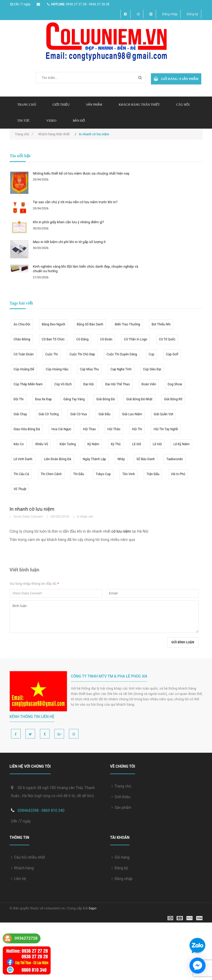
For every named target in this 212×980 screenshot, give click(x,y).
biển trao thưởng (127, 324)
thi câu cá (21, 474)
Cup (152, 354)
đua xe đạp (43, 399)
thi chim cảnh (51, 474)
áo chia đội (22, 324)
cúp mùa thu (89, 369)
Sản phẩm (94, 105)
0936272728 (26, 938)
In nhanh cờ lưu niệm (32, 509)
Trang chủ (27, 105)
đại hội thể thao (118, 384)
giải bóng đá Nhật (139, 399)
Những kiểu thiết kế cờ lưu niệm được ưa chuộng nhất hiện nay (81, 173)
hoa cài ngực (61, 429)
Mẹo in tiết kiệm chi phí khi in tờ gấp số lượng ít (69, 242)
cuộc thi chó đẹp (82, 354)
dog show (175, 384)
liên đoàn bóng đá (58, 459)
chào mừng (22, 339)
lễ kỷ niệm (181, 444)
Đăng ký (193, 14)
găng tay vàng (74, 399)
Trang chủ (121, 786)
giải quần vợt (164, 414)
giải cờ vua (79, 414)
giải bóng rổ (173, 399)
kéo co (19, 444)
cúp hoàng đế (24, 369)
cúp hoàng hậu (57, 369)
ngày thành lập (94, 459)
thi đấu (79, 474)
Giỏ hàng (120, 857)
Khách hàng (23, 868)
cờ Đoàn (106, 339)
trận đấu (153, 474)
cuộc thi (52, 354)
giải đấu (104, 414)
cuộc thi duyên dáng (122, 354)
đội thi (19, 399)
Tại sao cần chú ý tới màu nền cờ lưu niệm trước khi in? (75, 202)
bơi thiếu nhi (161, 324)
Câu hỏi (183, 105)
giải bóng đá (105, 399)
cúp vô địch (63, 384)
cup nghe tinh (121, 369)
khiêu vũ (42, 444)
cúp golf (172, 354)
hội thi (137, 429)
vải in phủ (178, 474)
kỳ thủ (116, 444)
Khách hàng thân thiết (139, 105)
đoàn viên (149, 384)
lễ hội (157, 444)
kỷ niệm (93, 444)
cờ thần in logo (135, 339)
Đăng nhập (170, 14)
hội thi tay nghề (166, 429)
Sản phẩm (122, 808)
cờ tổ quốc (167, 339)
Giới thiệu (61, 105)
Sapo (93, 908)
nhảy (121, 459)
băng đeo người (53, 324)
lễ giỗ (137, 444)
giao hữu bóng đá (27, 429)
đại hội (89, 384)
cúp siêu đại (152, 369)
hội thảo (114, 429)
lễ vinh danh (23, 459)
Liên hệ (19, 879)
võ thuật (20, 489)
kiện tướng (68, 444)
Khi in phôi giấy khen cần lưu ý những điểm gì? (69, 222)
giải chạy (20, 414)
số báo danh (146, 459)
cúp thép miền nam (28, 384)
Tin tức (24, 121)
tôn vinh (129, 474)
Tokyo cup (103, 474)
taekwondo (175, 459)
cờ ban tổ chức (53, 339)
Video (51, 121)
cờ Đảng (83, 339)
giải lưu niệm (132, 414)
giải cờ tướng (49, 414)
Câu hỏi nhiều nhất (28, 857)
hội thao (89, 429)
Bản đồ (79, 121)
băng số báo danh (90, 324)
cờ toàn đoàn (24, 354)
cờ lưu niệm (121, 531)
